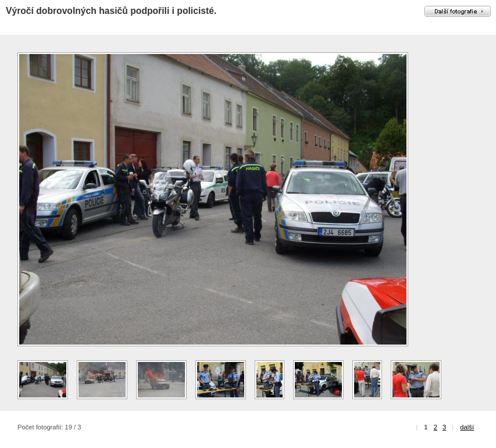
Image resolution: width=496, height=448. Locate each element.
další (467, 427)
